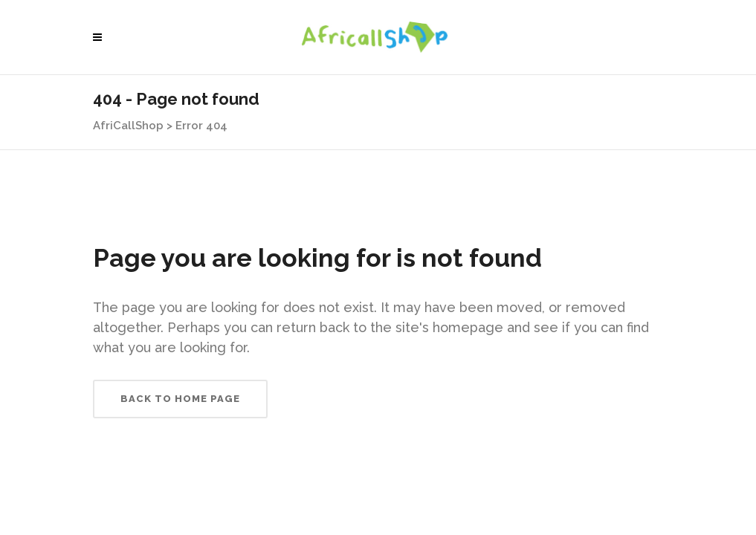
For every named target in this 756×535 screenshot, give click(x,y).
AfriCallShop (128, 126)
